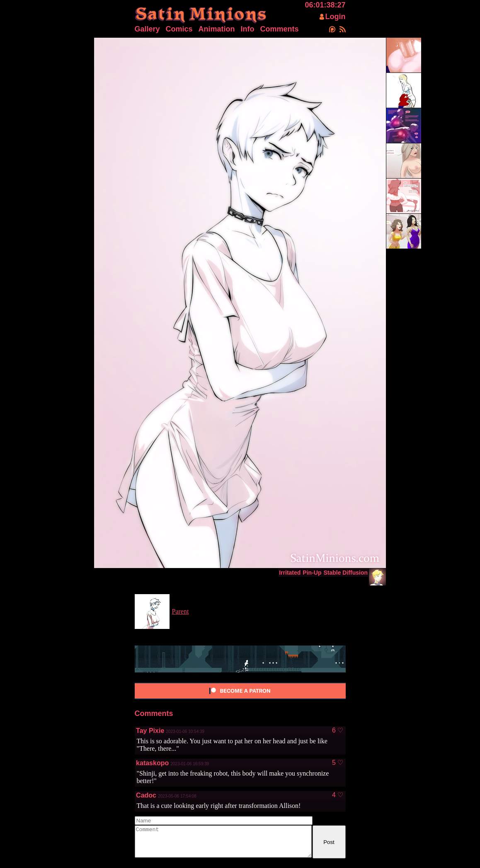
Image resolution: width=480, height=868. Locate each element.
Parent (181, 611)
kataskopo (152, 763)
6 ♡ (338, 730)
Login (336, 17)
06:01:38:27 (325, 5)
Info (248, 29)
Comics (179, 29)
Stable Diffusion (345, 573)
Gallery (147, 29)
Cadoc (146, 795)
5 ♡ (338, 763)
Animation (217, 29)
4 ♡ (338, 795)
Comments (280, 29)
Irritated (290, 573)
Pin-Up (312, 573)
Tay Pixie (150, 731)
